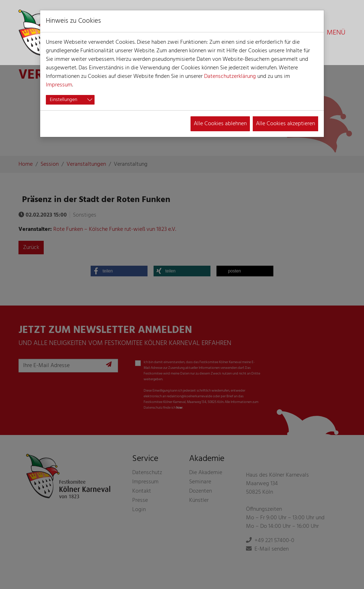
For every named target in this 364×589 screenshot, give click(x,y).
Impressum (59, 85)
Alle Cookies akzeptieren (285, 124)
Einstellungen (63, 100)
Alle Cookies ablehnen (220, 124)
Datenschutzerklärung (230, 76)
